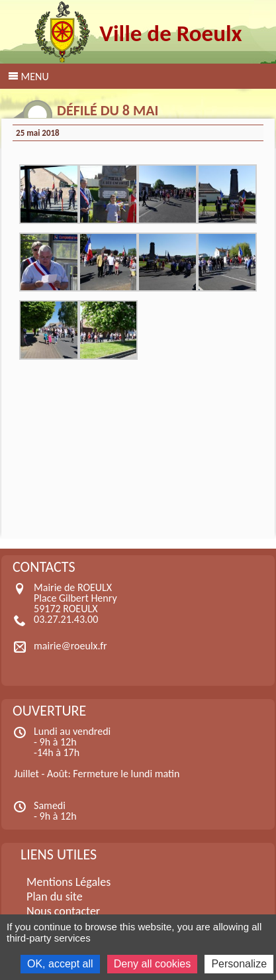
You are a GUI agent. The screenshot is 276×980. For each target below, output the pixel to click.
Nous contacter (63, 911)
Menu (35, 77)
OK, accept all (60, 964)
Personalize (239, 964)
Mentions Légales (69, 882)
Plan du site (55, 897)
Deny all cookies (153, 964)
